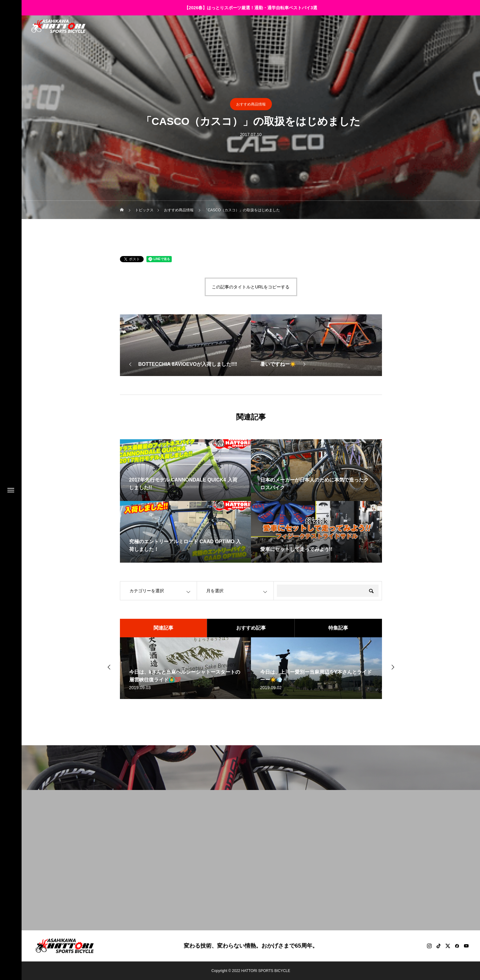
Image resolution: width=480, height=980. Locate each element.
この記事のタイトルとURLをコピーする (251, 287)
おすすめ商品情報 (251, 104)
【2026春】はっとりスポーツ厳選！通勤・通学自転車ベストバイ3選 (251, 8)
